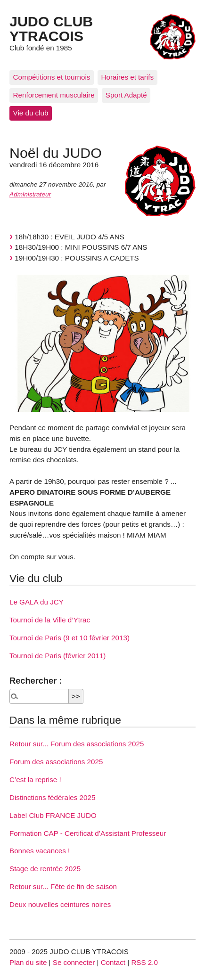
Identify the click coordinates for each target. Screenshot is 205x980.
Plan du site (28, 962)
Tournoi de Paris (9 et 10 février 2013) (70, 638)
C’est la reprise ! (35, 780)
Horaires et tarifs (127, 77)
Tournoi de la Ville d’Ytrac (50, 620)
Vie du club (31, 113)
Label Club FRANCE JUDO (53, 815)
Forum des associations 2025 (56, 762)
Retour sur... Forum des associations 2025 (77, 744)
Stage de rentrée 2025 (45, 869)
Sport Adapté (126, 95)
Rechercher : (36, 681)
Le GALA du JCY (37, 602)
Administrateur (30, 194)
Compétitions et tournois (52, 77)
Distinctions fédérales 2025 (52, 797)
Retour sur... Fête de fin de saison (63, 886)
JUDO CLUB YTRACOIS (51, 28)
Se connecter (74, 962)
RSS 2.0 (144, 962)
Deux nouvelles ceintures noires (60, 904)
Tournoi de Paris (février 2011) (57, 656)
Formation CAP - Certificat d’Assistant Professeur (88, 833)
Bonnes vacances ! (40, 851)
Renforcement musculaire (54, 95)
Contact (113, 962)
